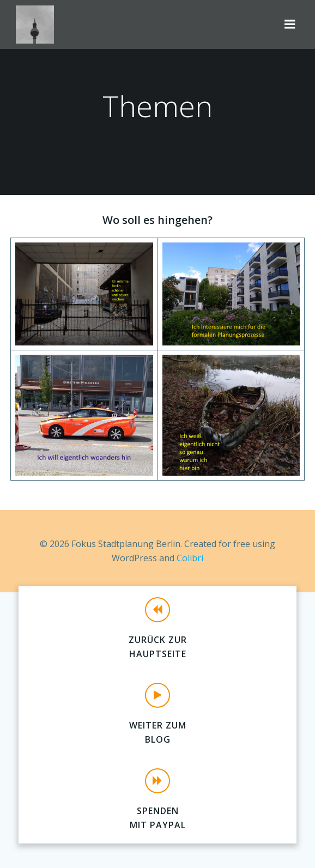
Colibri (190, 558)
